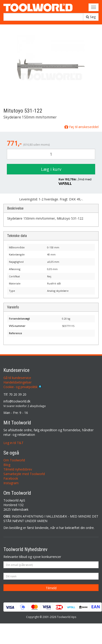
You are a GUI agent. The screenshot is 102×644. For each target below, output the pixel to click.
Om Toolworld (14, 460)
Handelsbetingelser (17, 382)
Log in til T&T (13, 443)
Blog (7, 465)
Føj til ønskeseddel (81, 127)
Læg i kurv (51, 169)
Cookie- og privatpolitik (23, 387)
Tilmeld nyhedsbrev (18, 469)
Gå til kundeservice (17, 378)
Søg (91, 17)
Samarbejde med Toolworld (24, 474)
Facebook (11, 478)
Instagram (11, 483)
